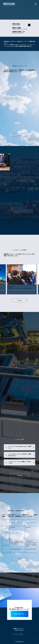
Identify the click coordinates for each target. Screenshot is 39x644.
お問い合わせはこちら (19, 614)
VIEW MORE (19, 135)
